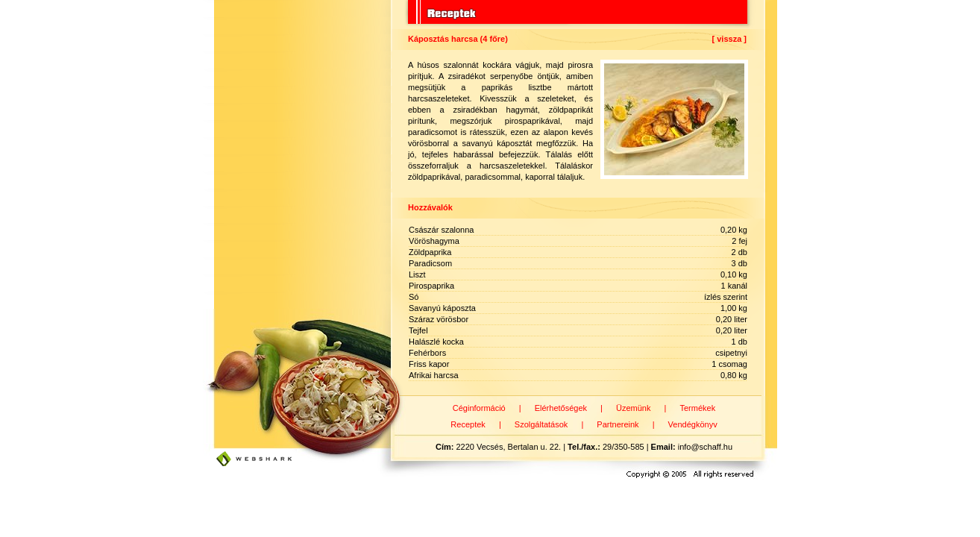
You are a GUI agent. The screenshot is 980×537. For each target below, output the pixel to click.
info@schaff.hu (705, 447)
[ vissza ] (729, 39)
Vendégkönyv (693, 424)
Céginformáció (479, 408)
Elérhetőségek (561, 408)
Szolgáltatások (541, 424)
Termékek (697, 408)
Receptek (468, 424)
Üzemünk (633, 408)
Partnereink (618, 424)
